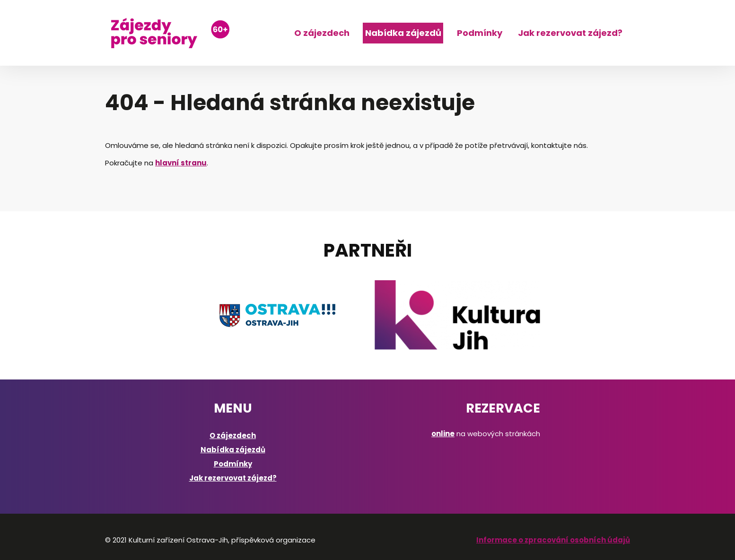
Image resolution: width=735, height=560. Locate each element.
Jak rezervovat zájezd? (570, 33)
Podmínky (480, 33)
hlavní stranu (181, 163)
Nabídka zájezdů (403, 33)
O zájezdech (322, 33)
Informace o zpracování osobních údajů (553, 540)
